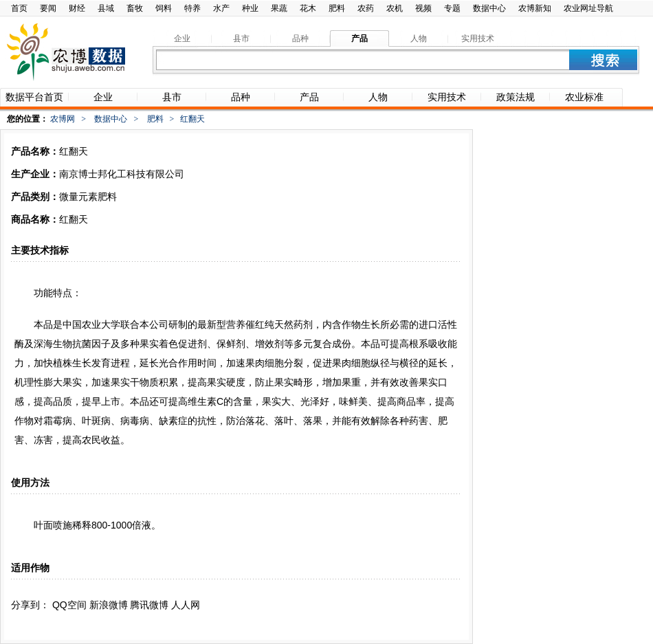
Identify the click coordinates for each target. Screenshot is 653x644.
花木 (308, 8)
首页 (19, 8)
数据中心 (489, 8)
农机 (395, 8)
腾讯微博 (149, 605)
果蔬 (279, 8)
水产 (221, 8)
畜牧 (135, 8)
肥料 (337, 8)
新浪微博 (109, 605)
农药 (366, 8)
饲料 (164, 8)
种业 (250, 8)
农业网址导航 (588, 8)
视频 (423, 8)
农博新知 (535, 8)
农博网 (63, 119)
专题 (452, 8)
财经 (77, 8)
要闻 (48, 8)
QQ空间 (69, 605)
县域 (106, 8)
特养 (192, 8)
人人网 (186, 605)
